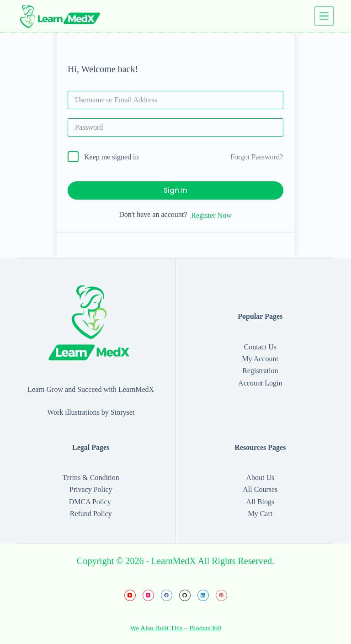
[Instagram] (148, 595)
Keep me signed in (112, 157)
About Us (260, 478)
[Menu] (324, 16)
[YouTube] (130, 595)
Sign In (175, 190)
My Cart (260, 514)
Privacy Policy (91, 489)
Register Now (211, 215)
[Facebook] (167, 595)
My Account (261, 359)
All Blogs (260, 502)
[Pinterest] (221, 595)
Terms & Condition (91, 478)
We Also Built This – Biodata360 (176, 628)
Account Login (260, 383)
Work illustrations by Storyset (91, 412)
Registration (260, 371)
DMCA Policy (91, 502)
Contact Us (261, 347)
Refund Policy (91, 514)
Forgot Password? (257, 157)
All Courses (260, 489)
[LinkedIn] (203, 595)
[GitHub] (185, 595)
